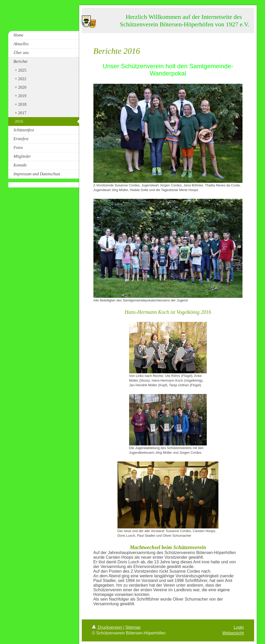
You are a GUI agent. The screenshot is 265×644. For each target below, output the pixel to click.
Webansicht (233, 633)
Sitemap (133, 627)
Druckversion (108, 627)
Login (239, 627)
